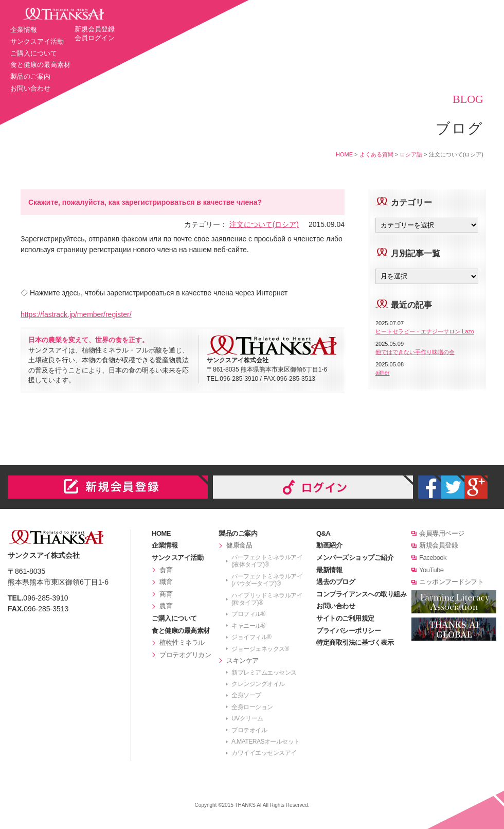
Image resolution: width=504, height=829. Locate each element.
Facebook (433, 558)
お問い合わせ (30, 88)
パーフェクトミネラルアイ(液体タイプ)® (267, 561)
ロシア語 (411, 154)
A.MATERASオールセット (266, 742)
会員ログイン (95, 38)
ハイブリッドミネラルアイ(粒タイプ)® (267, 599)
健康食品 (239, 545)
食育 (166, 570)
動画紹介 (329, 545)
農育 (166, 606)
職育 (166, 582)
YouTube (431, 570)
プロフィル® (248, 614)
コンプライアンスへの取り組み (361, 594)
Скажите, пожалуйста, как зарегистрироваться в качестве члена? (145, 202)
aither (383, 373)
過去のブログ (336, 582)
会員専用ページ (442, 533)
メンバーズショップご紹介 (355, 558)
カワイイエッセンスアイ (264, 753)
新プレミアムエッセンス (264, 673)
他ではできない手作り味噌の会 (415, 352)
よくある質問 (376, 154)
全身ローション (252, 707)
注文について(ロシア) (264, 224)
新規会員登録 (95, 29)
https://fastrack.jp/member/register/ (76, 314)
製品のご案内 (30, 76)
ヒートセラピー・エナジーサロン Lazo (425, 331)
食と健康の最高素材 (40, 65)
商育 (166, 594)
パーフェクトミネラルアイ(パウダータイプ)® (267, 580)
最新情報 (329, 570)
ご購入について (34, 53)
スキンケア (242, 660)
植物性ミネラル (182, 642)
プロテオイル (249, 730)
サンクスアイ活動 (37, 41)
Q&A (323, 533)
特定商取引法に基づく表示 (355, 642)
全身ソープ (246, 695)
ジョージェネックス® (260, 649)
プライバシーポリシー (348, 631)
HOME (344, 154)
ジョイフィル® (251, 637)
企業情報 (24, 30)
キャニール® (248, 626)
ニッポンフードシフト (451, 582)
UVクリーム (247, 718)
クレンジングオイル (258, 684)
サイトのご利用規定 (345, 618)
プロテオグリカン (185, 655)
